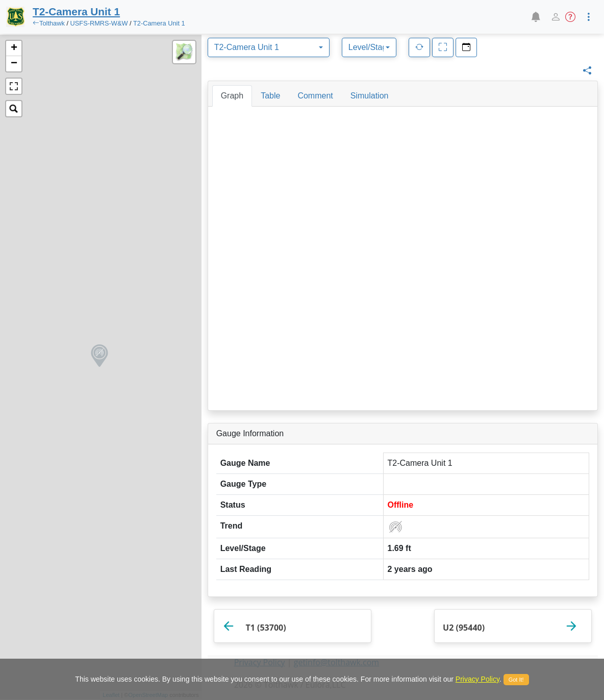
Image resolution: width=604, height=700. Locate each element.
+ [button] (14, 48)
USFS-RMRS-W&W (100, 23)
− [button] (14, 64)
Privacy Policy (477, 679)
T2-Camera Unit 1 (159, 23)
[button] (535, 17)
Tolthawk (52, 23)
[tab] (232, 96)
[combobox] (269, 47)
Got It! (516, 680)
